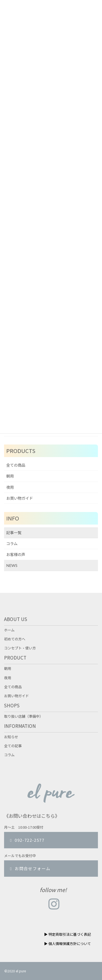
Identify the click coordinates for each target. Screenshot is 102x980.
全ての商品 (16, 465)
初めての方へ (15, 639)
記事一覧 (14, 533)
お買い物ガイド (20, 498)
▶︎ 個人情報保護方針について (67, 944)
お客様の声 (16, 554)
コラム (12, 544)
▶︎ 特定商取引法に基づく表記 (67, 934)
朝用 (10, 476)
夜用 (10, 487)
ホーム (9, 630)
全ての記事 (13, 746)
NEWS (12, 565)
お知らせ (11, 737)
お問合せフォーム (29, 868)
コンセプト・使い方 (20, 648)
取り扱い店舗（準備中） (24, 716)
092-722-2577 (26, 840)
